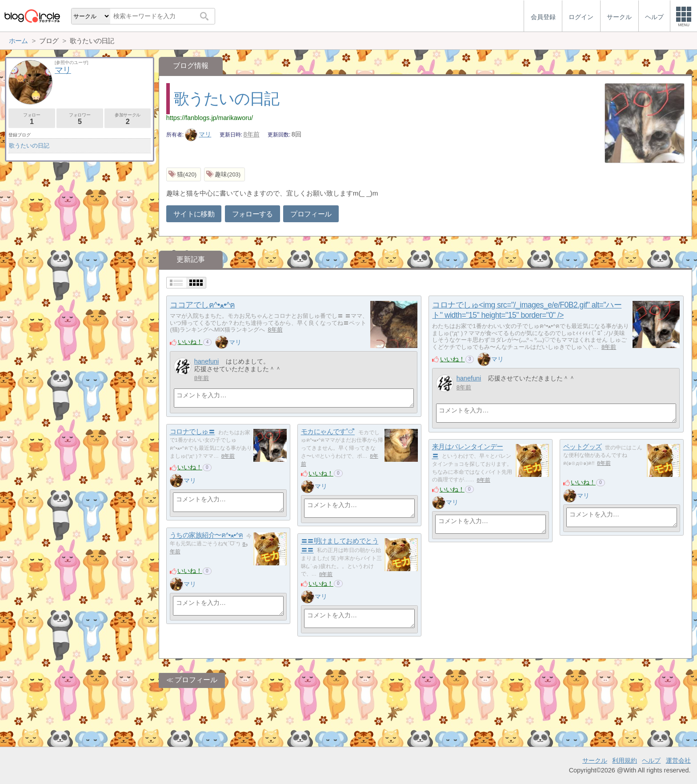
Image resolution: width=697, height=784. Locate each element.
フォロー (32, 119)
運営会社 (678, 760)
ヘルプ (651, 760)
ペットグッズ (583, 447)
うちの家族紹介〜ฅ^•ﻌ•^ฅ (206, 535)
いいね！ (190, 342)
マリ (198, 134)
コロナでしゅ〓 (192, 432)
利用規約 (625, 760)
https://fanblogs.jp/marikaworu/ (210, 118)
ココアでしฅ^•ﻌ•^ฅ (202, 305)
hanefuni (206, 361)
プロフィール (311, 214)
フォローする (252, 214)
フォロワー (80, 119)
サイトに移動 (194, 214)
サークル (595, 760)
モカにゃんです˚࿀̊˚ (328, 432)
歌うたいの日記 (226, 98)
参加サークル (128, 119)
